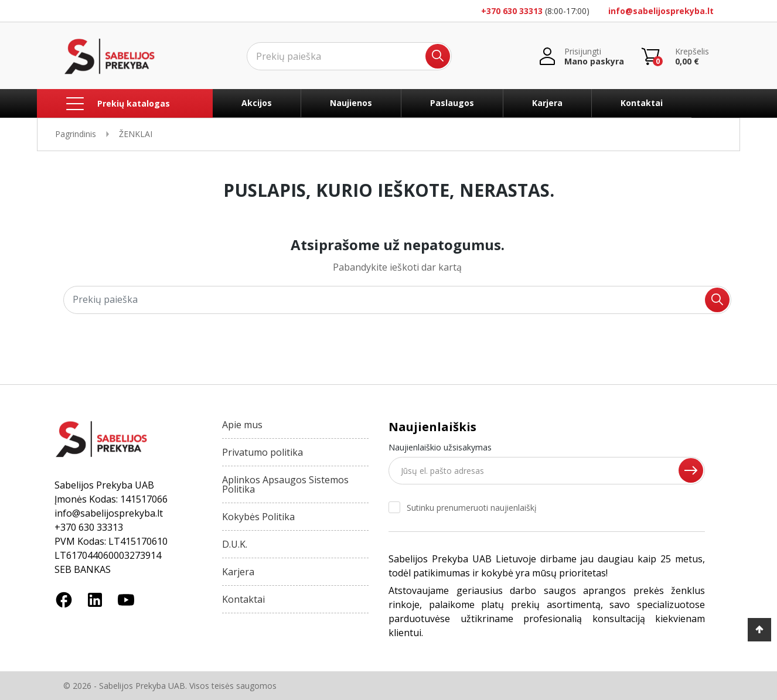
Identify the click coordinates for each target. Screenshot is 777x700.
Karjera (547, 103)
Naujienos (351, 103)
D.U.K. (235, 544)
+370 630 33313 (512, 11)
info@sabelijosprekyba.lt (661, 11)
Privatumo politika (263, 452)
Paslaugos (452, 103)
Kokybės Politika (258, 517)
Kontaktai (642, 103)
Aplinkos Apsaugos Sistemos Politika (285, 484)
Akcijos (257, 103)
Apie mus (242, 425)
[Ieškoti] (349, 56)
